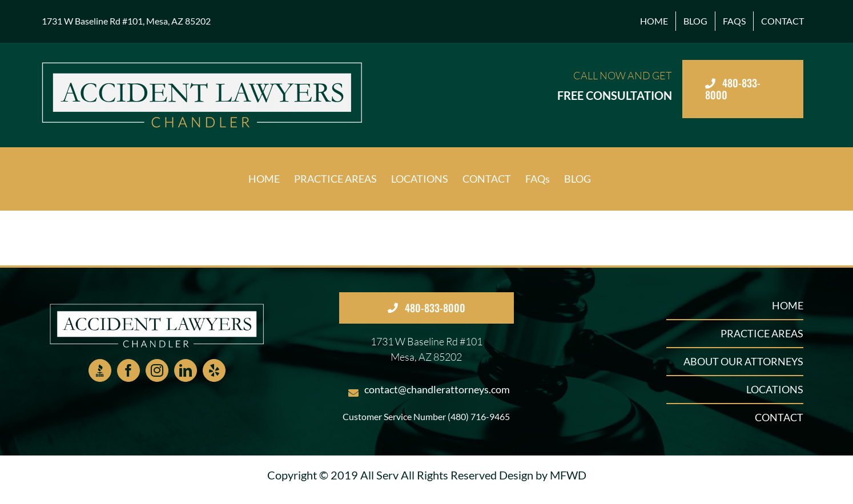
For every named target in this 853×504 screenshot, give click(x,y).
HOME (788, 305)
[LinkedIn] (186, 370)
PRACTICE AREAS (762, 333)
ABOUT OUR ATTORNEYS (743, 361)
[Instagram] (157, 370)
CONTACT (779, 417)
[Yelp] (214, 370)
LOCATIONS (775, 389)
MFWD (568, 475)
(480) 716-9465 (479, 416)
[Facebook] (128, 370)
